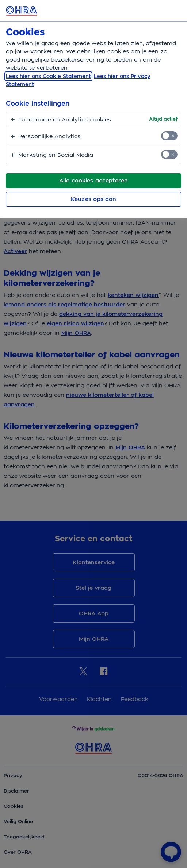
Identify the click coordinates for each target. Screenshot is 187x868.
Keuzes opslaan (93, 199)
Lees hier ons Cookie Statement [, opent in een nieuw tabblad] (48, 76)
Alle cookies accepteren (93, 181)
